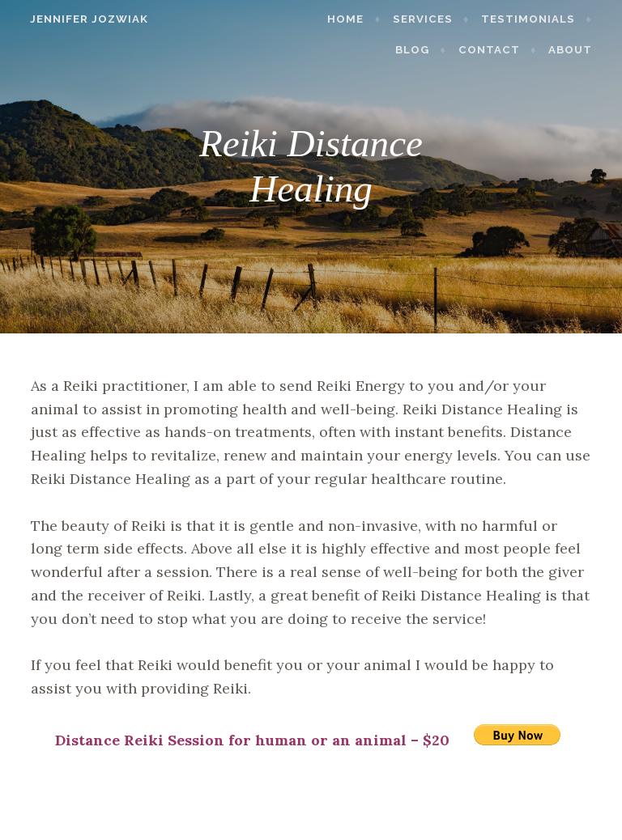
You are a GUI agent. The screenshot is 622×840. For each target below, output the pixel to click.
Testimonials (537, 19)
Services (432, 19)
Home (355, 19)
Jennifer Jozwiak (80, 19)
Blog (421, 50)
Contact (498, 50)
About (579, 50)
